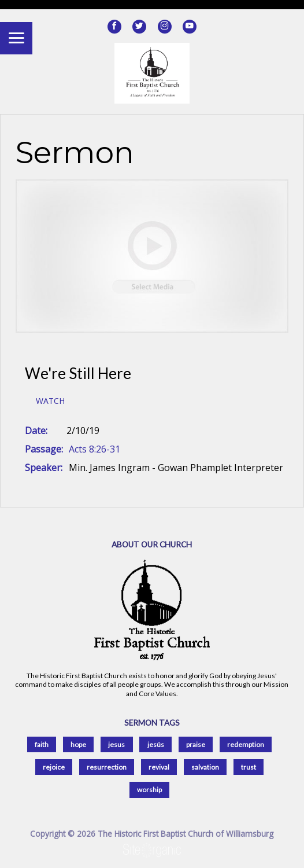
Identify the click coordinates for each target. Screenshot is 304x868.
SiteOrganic (152, 851)
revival (159, 767)
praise (196, 744)
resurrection (107, 767)
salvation (205, 767)
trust (249, 767)
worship (149, 790)
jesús (156, 744)
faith (42, 744)
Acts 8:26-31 (94, 449)
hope (78, 744)
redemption (246, 744)
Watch (50, 401)
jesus (116, 744)
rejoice (54, 767)
